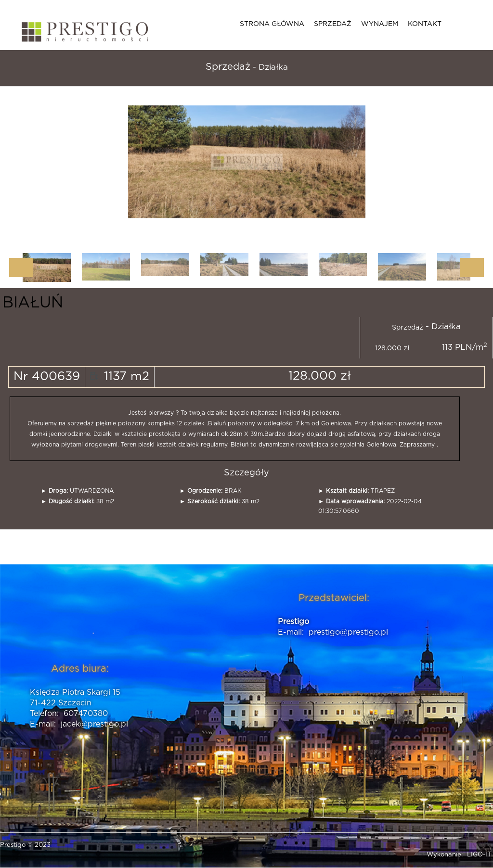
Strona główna (272, 24)
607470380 (86, 714)
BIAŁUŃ (33, 303)
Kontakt (425, 24)
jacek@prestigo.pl (94, 724)
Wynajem (380, 24)
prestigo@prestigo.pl (348, 632)
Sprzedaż (333, 24)
